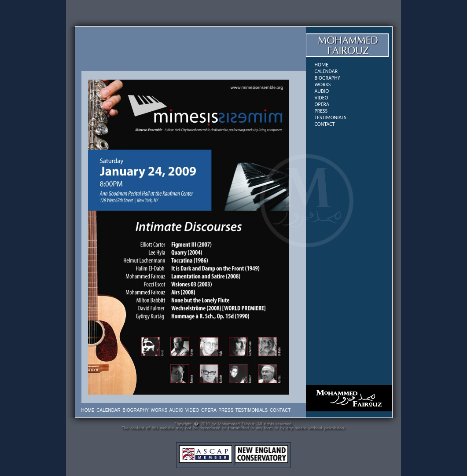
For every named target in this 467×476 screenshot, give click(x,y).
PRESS (321, 111)
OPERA (322, 104)
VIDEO (322, 98)
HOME (322, 65)
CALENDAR (326, 71)
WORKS (323, 84)
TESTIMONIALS (331, 117)
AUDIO (322, 91)
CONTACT (325, 124)
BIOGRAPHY (327, 78)
